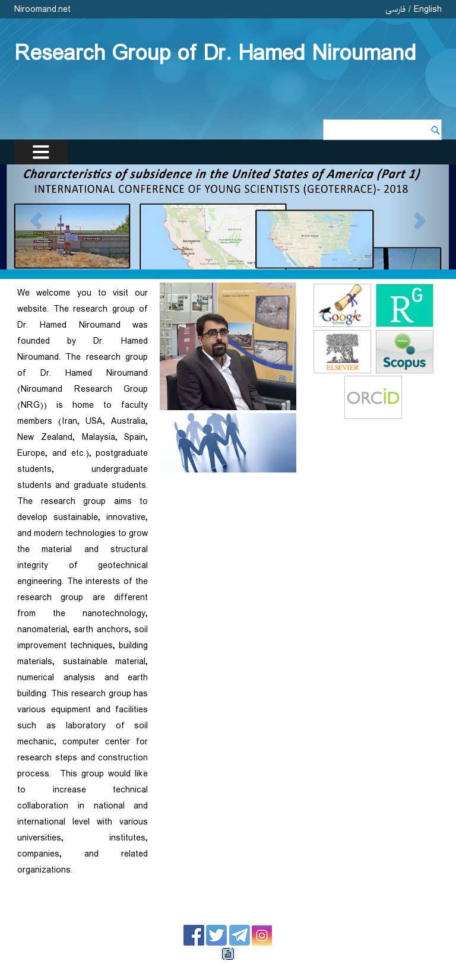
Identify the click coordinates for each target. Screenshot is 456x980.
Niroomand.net (42, 9)
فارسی (395, 9)
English (428, 9)
